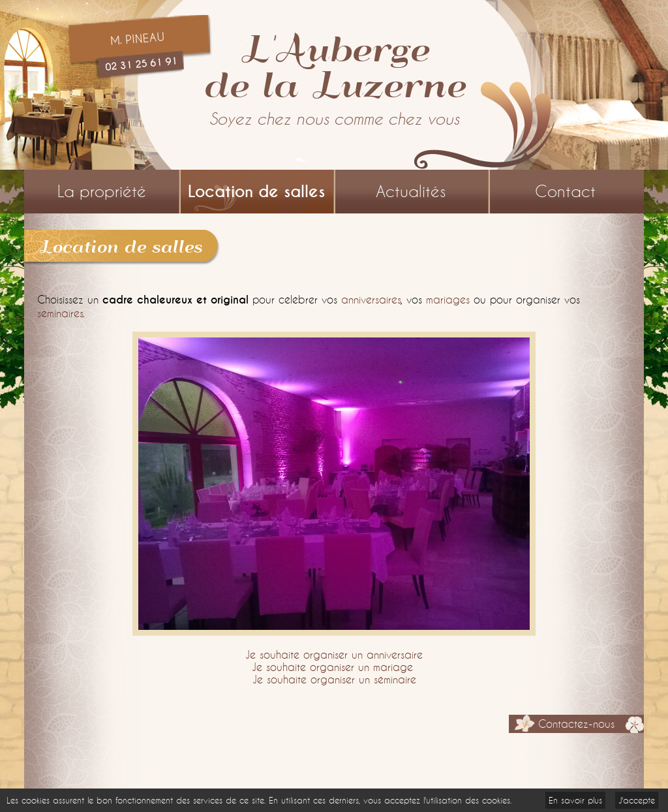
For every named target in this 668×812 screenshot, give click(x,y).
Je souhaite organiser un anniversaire (334, 654)
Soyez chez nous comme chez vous (334, 119)
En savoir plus (575, 800)
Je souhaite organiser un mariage (332, 667)
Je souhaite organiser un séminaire (334, 679)
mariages (448, 299)
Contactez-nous (576, 724)
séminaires (60, 313)
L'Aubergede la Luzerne (334, 65)
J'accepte (637, 800)
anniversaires (371, 299)
